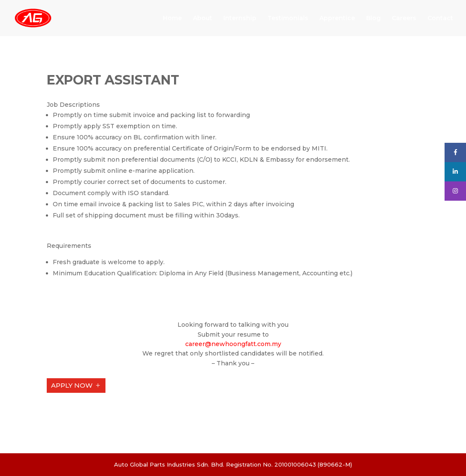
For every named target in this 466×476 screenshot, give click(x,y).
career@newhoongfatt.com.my (233, 344)
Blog (373, 18)
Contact (440, 18)
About (203, 18)
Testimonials (288, 18)
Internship (240, 18)
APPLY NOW (72, 385)
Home (172, 18)
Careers (404, 18)
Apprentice (337, 18)
